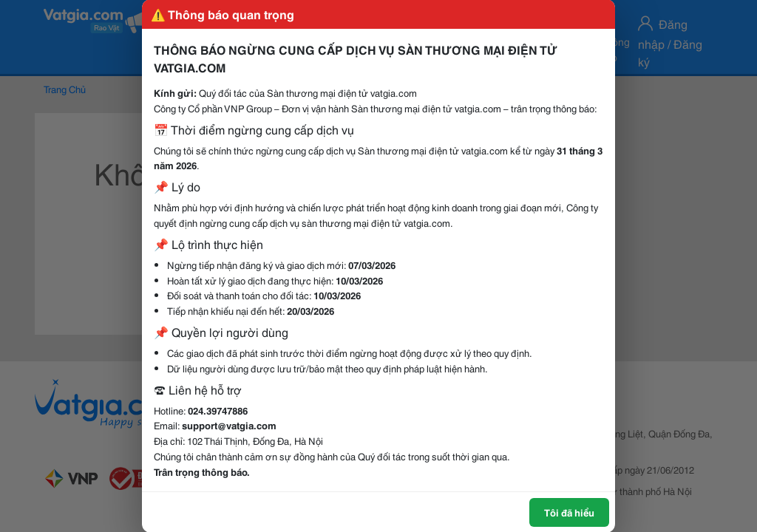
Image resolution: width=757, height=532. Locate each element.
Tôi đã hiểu (569, 512)
